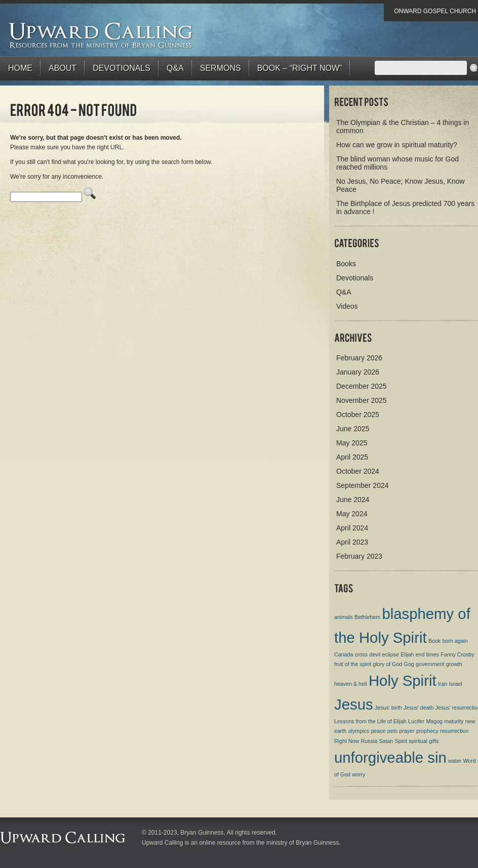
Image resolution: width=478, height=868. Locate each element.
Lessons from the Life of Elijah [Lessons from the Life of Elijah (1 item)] (370, 721)
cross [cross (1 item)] (361, 654)
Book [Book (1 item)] (434, 641)
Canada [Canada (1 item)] (344, 654)
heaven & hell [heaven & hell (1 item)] (351, 684)
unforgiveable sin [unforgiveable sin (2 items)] (390, 757)
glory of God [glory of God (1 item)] (387, 664)
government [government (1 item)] (430, 664)
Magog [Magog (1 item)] (434, 721)
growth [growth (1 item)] (454, 664)
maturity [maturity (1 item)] (454, 721)
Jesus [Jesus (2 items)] (354, 704)
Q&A (175, 68)
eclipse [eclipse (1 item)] (391, 654)
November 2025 (362, 400)
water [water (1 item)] (455, 761)
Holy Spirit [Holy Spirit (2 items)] (403, 680)
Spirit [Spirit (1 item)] (401, 741)
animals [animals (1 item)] (344, 617)
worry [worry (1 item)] (358, 774)
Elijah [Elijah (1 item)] (407, 654)
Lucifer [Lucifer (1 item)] (416, 721)
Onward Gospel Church (435, 11)
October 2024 (358, 471)
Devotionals (122, 68)
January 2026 (358, 372)
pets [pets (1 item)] (392, 731)
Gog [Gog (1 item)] (409, 664)
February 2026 (359, 358)
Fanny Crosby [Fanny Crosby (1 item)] (457, 654)
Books (346, 264)
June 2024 (353, 500)
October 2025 (358, 415)
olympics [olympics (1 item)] (359, 731)
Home (20, 68)
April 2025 (352, 457)
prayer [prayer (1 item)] (407, 731)
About (63, 68)
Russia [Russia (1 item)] (369, 741)
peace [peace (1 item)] (378, 731)
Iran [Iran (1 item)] (443, 684)
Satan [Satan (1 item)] (386, 741)
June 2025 (353, 429)
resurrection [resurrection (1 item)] (454, 731)
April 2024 (352, 528)
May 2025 (352, 443)
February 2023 (359, 556)
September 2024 (363, 485)
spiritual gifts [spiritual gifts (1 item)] (424, 741)
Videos (347, 306)
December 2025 (362, 386)
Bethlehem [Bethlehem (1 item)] (367, 617)
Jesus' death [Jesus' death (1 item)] (419, 708)
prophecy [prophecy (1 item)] (427, 731)
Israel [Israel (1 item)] (456, 684)
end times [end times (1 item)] (427, 654)
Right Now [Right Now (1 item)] (347, 741)
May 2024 (352, 514)
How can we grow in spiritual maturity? (397, 145)
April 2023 (352, 542)
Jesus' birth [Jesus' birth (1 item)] (388, 708)
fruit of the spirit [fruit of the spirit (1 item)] (353, 664)
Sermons (221, 68)
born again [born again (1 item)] (455, 641)
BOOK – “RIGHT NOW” (300, 68)
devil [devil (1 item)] (375, 654)
